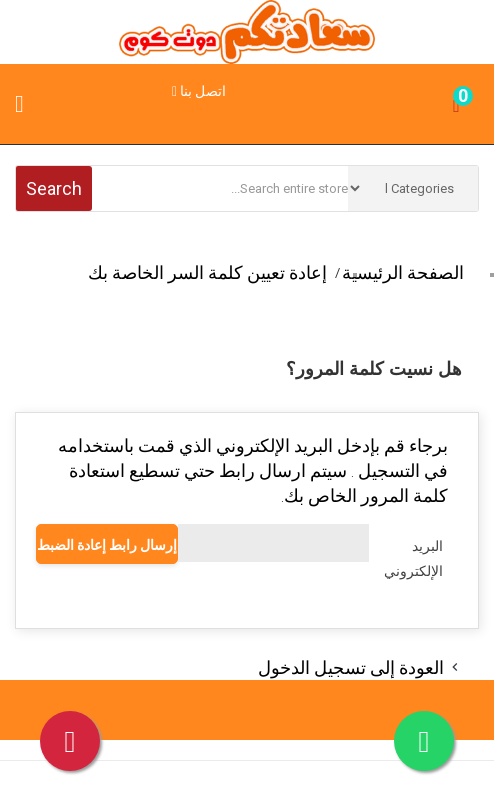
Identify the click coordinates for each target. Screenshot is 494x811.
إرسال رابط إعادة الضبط (107, 545)
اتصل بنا (199, 91)
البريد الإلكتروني (413, 558)
